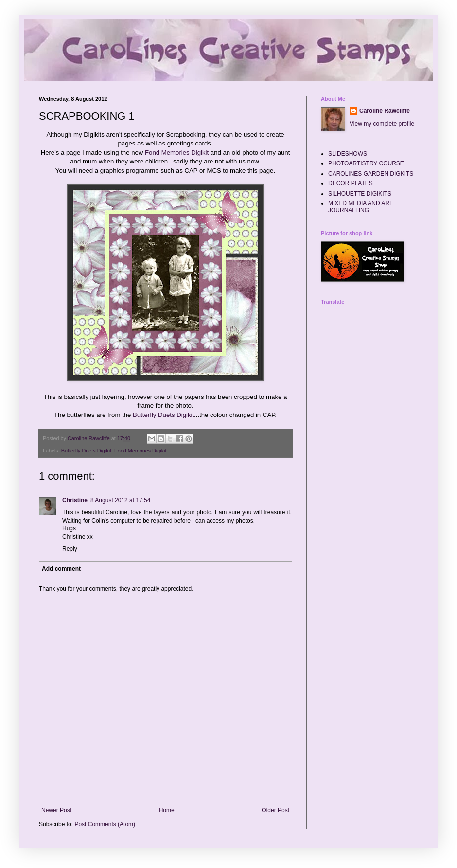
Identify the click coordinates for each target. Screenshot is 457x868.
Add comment (61, 569)
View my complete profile (382, 124)
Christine (75, 500)
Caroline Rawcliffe (385, 111)
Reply (70, 549)
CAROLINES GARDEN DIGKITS (371, 174)
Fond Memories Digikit (177, 153)
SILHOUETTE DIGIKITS (360, 194)
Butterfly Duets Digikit (163, 415)
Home (167, 810)
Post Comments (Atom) (105, 824)
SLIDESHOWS (348, 154)
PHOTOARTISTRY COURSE (366, 163)
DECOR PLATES (351, 183)
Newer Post (56, 810)
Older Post (275, 810)
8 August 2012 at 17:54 (120, 500)
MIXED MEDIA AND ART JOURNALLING (360, 207)
